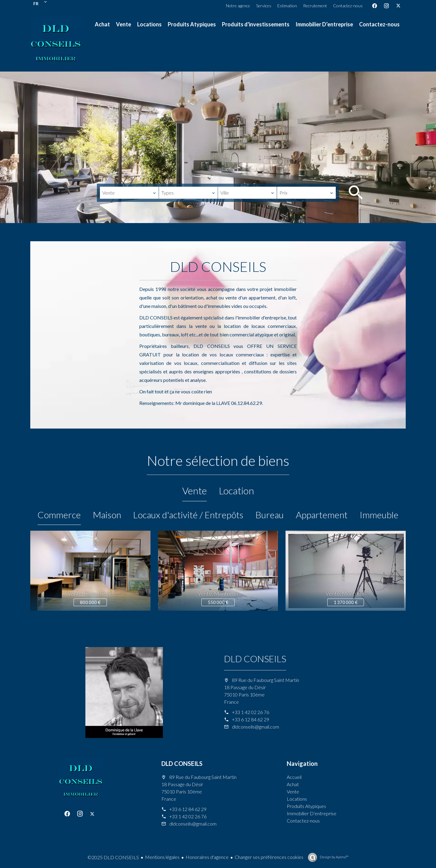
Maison (107, 515)
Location (236, 491)
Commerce (59, 515)
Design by (334, 857)
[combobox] (129, 193)
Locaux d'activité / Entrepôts (188, 515)
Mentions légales (162, 857)
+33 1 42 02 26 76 (251, 712)
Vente (195, 491)
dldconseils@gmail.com (256, 727)
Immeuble (379, 515)
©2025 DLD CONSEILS (113, 857)
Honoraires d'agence (207, 857)
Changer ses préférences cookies (269, 857)
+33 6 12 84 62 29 (251, 719)
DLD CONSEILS (255, 659)
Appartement (322, 515)
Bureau (270, 515)
